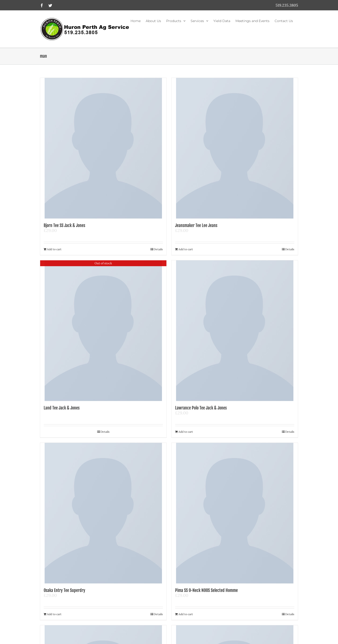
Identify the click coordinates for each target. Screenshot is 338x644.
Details (158, 249)
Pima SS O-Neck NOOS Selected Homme (206, 590)
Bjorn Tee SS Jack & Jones (64, 225)
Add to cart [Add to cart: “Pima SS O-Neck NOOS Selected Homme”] (186, 614)
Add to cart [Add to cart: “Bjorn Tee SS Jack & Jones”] (54, 249)
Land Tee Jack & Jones (62, 408)
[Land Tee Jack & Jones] (103, 331)
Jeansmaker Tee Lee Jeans (196, 225)
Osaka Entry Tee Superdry (64, 590)
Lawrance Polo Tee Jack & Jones (201, 408)
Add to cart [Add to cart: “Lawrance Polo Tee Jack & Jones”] (186, 432)
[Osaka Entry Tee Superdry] (103, 513)
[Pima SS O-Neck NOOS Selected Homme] (235, 513)
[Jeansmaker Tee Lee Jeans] (235, 148)
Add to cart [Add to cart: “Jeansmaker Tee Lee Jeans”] (186, 249)
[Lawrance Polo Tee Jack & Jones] (235, 331)
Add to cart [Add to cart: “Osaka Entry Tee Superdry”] (54, 614)
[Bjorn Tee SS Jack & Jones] (103, 148)
